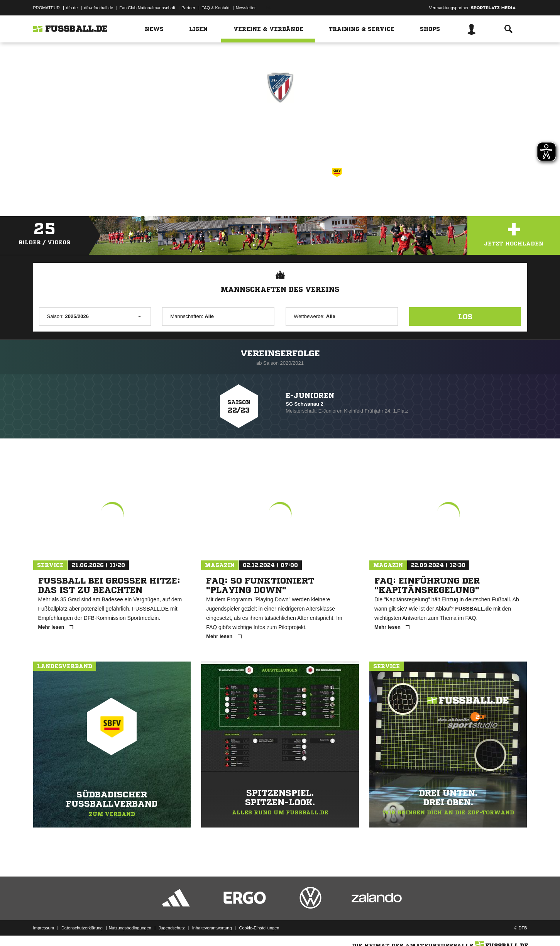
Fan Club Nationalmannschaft (147, 8)
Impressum (44, 928)
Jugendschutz (172, 928)
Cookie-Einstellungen (259, 928)
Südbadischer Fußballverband (290, 171)
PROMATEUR (47, 8)
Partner (188, 8)
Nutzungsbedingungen (130, 928)
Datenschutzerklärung (82, 928)
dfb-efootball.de (98, 8)
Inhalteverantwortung (212, 928)
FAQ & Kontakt (216, 8)
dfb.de (72, 8)
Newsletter (246, 8)
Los (465, 316)
